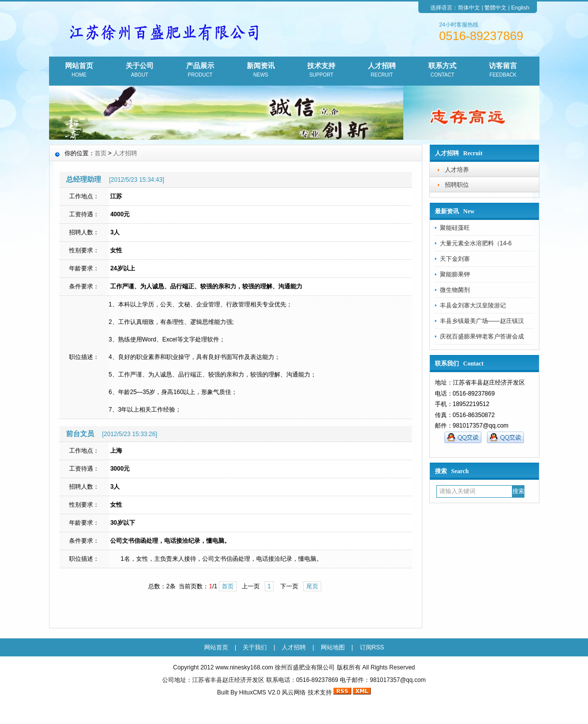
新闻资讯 (261, 71)
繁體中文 (495, 8)
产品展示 (200, 71)
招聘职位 (457, 185)
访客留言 (503, 71)
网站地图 (333, 647)
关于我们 (255, 647)
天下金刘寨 (455, 259)
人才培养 (457, 170)
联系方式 (443, 71)
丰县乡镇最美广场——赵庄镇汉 (482, 321)
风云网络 (294, 692)
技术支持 (322, 71)
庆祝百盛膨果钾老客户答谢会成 (482, 336)
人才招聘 (382, 71)
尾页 (312, 586)
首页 (101, 153)
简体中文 (469, 8)
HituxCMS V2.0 (260, 692)
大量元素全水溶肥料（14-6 (476, 243)
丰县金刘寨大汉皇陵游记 (473, 305)
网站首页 (79, 71)
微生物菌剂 (455, 290)
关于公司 (140, 71)
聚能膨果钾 (455, 274)
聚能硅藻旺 (455, 228)
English (520, 8)
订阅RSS (372, 647)
